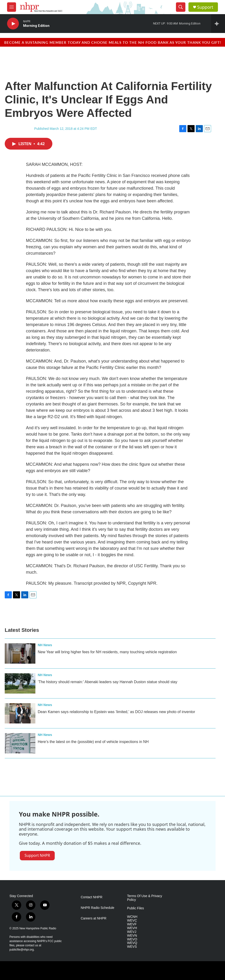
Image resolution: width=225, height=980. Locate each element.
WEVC (132, 921)
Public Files (136, 908)
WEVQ (132, 943)
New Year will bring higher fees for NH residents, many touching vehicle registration (107, 652)
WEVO (132, 939)
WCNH (132, 917)
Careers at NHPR (94, 918)
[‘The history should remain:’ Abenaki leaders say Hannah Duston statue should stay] (20, 683)
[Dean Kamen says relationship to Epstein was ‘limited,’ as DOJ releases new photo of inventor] (20, 713)
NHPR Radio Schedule (97, 908)
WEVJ (132, 932)
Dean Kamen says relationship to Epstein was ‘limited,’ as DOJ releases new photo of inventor (116, 712)
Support (205, 7)
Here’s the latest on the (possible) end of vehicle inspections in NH (93, 742)
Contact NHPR (92, 897)
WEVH (132, 928)
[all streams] (218, 24)
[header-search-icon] (181, 7)
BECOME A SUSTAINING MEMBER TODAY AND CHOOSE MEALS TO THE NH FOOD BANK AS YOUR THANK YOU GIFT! (113, 42)
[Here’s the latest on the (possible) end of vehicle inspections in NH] (20, 743)
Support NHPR (37, 855)
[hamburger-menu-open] (12, 7)
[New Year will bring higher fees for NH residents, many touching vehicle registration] (20, 653)
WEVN (132, 936)
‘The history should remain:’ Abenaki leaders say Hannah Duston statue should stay (108, 682)
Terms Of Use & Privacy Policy (145, 898)
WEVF (132, 924)
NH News (45, 645)
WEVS (132, 947)
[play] (13, 24)
